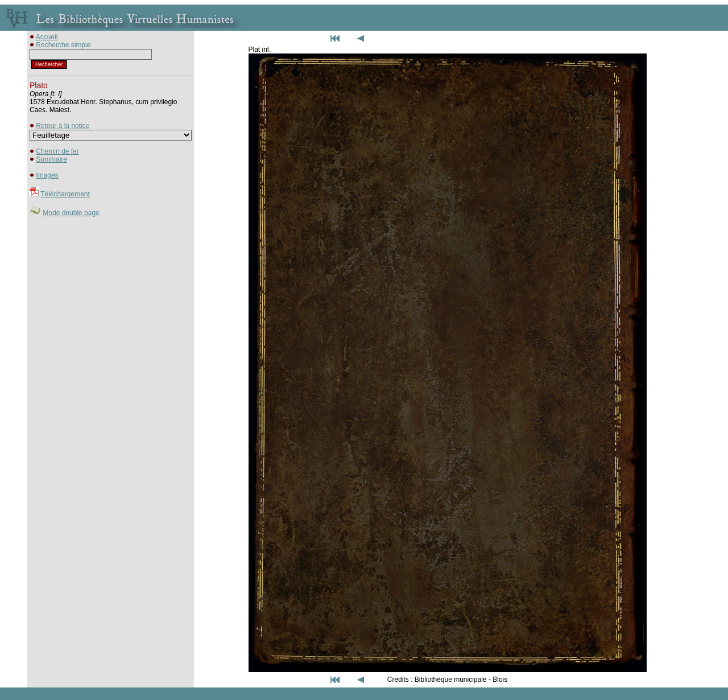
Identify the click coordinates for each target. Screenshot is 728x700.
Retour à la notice (63, 126)
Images (47, 175)
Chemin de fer (57, 151)
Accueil (47, 37)
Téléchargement (65, 194)
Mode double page (71, 213)
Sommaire (51, 159)
